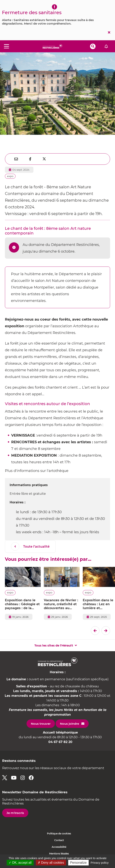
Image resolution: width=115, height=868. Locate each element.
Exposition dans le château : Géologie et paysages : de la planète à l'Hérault (22, 604)
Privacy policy (100, 863)
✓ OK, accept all (20, 863)
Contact (59, 840)
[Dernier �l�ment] (95, 631)
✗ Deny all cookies (51, 863)
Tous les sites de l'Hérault (54, 645)
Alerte (106, 46)
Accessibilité (59, 847)
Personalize (78, 863)
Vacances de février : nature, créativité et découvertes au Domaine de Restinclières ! (61, 604)
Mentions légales (59, 854)
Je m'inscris (15, 813)
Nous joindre (69, 724)
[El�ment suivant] (106, 631)
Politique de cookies (59, 834)
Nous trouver (41, 724)
